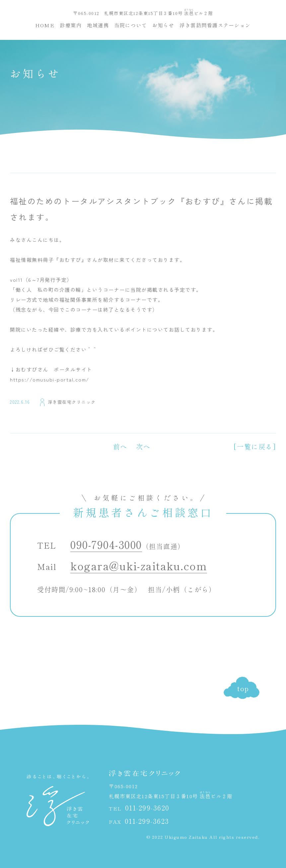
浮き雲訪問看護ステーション (215, 25)
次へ (143, 446)
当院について (131, 25)
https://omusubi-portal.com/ (50, 379)
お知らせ (163, 25)
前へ (120, 446)
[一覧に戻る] (255, 446)
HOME (45, 25)
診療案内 (71, 25)
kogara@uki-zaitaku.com (139, 566)
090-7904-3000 (106, 544)
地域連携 (98, 25)
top (243, 688)
